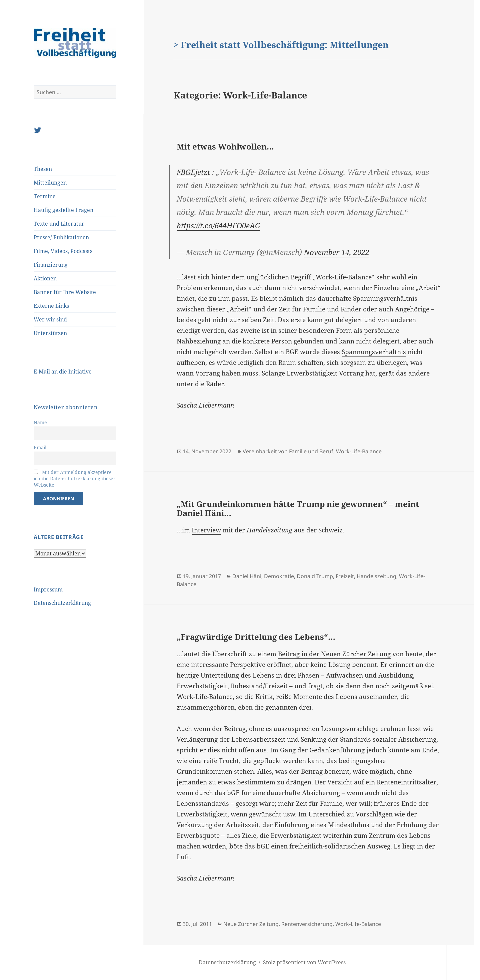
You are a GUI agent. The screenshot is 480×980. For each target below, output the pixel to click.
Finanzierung (51, 265)
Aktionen (45, 278)
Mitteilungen (50, 183)
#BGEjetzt (193, 172)
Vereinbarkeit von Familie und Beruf (288, 451)
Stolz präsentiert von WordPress (304, 962)
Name (40, 422)
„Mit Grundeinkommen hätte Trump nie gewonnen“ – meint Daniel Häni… (298, 509)
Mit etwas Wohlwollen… (225, 146)
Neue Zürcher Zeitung (251, 924)
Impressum (48, 589)
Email (40, 447)
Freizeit (345, 576)
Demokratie (279, 576)
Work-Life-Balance (359, 451)
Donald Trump (315, 576)
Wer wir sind (50, 319)
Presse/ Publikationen (61, 237)
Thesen (43, 169)
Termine (45, 196)
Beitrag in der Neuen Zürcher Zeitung (334, 654)
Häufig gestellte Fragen (63, 210)
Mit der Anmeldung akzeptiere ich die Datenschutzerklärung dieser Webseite (75, 478)
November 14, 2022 (337, 252)
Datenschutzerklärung (62, 603)
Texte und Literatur (59, 224)
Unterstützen (50, 333)
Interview (206, 530)
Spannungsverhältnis (374, 352)
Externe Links (51, 306)
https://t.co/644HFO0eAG (218, 225)
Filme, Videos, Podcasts (63, 251)
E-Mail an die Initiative (63, 372)
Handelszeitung (376, 576)
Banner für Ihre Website (65, 292)
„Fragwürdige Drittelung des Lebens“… (256, 637)
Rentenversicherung (307, 924)
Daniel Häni (247, 576)
